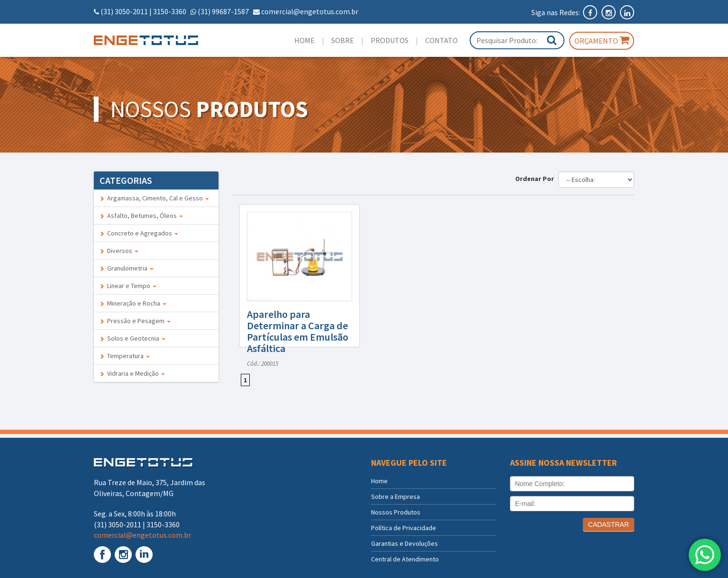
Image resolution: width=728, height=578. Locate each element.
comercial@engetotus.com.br (310, 11)
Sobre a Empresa (396, 497)
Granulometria (127, 268)
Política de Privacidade (404, 528)
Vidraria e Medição (132, 373)
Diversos (119, 251)
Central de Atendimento (405, 559)
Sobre (343, 40)
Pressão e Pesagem (135, 321)
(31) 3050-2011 (124, 11)
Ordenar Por (536, 179)
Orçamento (602, 40)
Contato (441, 40)
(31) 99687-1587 (223, 11)
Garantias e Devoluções (405, 543)
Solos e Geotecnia (132, 338)
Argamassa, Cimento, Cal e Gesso (154, 198)
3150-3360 (170, 11)
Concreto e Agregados (139, 233)
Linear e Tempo (128, 286)
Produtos (390, 40)
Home (305, 40)
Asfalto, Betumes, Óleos (141, 216)
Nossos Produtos (396, 512)
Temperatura (125, 356)
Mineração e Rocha (133, 303)
